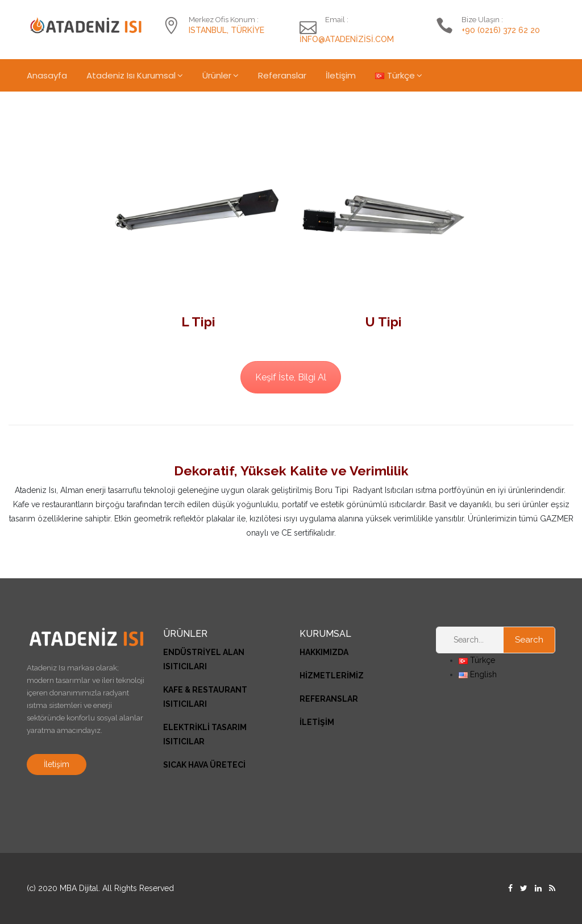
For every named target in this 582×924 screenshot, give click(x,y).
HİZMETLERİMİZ (332, 676)
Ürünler (217, 75)
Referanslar (282, 75)
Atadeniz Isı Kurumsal (131, 75)
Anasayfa (47, 75)
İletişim (341, 75)
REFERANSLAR (329, 699)
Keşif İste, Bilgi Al (291, 377)
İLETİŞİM (317, 722)
